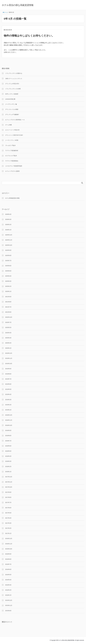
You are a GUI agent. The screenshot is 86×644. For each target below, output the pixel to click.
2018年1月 (8, 472)
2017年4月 (8, 518)
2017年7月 (8, 502)
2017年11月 (9, 482)
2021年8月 (8, 302)
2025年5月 (8, 271)
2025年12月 (9, 235)
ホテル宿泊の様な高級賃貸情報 (18, 5)
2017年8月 (8, 497)
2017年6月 (8, 508)
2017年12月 (9, 477)
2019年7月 (8, 379)
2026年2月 (8, 225)
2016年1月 (8, 595)
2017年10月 (9, 487)
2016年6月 (8, 569)
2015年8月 (8, 611)
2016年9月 (8, 554)
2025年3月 (8, 281)
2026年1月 (8, 230)
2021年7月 (8, 307)
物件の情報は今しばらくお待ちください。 (29, 36)
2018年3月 (8, 461)
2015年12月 (9, 600)
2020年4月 (8, 333)
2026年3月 (8, 219)
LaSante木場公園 (10, 99)
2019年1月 (8, 410)
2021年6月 (8, 312)
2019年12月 (9, 353)
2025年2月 (8, 286)
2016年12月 (9, 539)
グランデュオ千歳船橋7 (12, 114)
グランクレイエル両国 (12, 109)
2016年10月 (9, 549)
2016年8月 (8, 559)
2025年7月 (8, 261)
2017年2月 (8, 528)
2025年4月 (8, 276)
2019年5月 (8, 389)
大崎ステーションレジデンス (14, 79)
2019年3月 (8, 400)
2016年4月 (8, 580)
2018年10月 (9, 425)
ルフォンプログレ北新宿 (12, 171)
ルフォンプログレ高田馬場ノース (15, 120)
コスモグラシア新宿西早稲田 (14, 166)
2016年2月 (8, 590)
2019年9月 (8, 369)
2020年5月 (8, 327)
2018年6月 (8, 446)
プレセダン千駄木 (10, 145)
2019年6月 (8, 384)
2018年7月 (8, 441)
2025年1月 (8, 291)
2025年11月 (9, 240)
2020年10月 (9, 317)
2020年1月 (8, 348)
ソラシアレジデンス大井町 (13, 89)
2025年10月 (9, 245)
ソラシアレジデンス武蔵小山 (14, 73)
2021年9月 (8, 297)
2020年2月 (8, 343)
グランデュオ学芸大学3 (12, 84)
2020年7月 (8, 322)
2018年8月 (8, 436)
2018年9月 (8, 430)
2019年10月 (9, 364)
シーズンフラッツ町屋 (12, 140)
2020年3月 (8, 338)
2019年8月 (8, 374)
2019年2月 (8, 405)
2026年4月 (8, 214)
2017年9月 (8, 492)
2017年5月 (8, 513)
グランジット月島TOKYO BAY (14, 135)
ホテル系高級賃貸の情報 (12, 198)
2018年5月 (8, 451)
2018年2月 (8, 467)
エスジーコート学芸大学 (12, 130)
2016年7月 (8, 564)
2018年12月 (9, 415)
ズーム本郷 (8, 125)
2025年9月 (8, 250)
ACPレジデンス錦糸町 (12, 94)
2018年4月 (8, 456)
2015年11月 (9, 605)
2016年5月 (8, 575)
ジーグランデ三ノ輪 (11, 104)
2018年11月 (9, 420)
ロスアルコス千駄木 (11, 156)
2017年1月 (8, 533)
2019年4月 (8, 394)
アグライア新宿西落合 (12, 161)
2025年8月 (8, 255)
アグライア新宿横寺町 (12, 151)
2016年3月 (8, 585)
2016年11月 (9, 544)
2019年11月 (9, 358)
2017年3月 (8, 523)
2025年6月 (8, 266)
